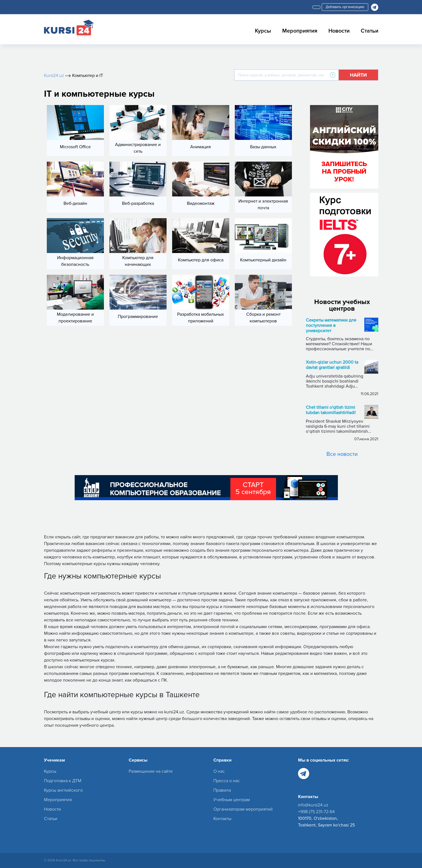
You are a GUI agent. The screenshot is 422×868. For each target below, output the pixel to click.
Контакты (222, 819)
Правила (222, 790)
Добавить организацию (345, 7)
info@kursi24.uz (313, 805)
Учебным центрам (232, 800)
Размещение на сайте (151, 771)
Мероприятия (300, 31)
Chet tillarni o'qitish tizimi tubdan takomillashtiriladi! (331, 410)
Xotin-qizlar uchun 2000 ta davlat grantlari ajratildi (332, 365)
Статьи (369, 31)
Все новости (342, 454)
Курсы (263, 31)
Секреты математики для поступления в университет (331, 326)
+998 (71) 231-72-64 (316, 812)
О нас (219, 771)
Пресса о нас (227, 781)
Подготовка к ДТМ (63, 781)
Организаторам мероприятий (243, 809)
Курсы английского (63, 790)
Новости (339, 31)
